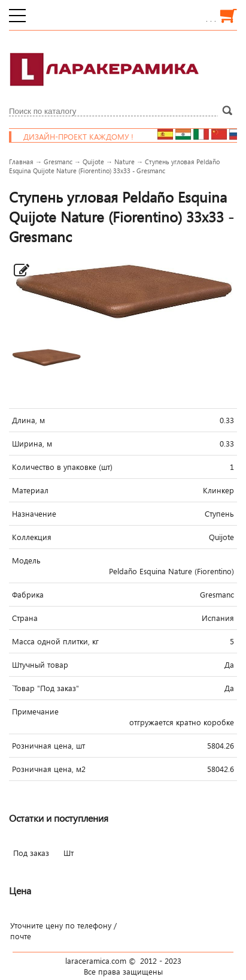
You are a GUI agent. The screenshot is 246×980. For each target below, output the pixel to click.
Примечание (35, 711)
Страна (25, 618)
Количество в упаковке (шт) (62, 467)
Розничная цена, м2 (49, 769)
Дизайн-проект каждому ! (89, 137)
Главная (21, 162)
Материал (30, 490)
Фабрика (28, 595)
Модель (26, 560)
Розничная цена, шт (48, 746)
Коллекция (32, 537)
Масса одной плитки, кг (55, 641)
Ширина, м (32, 444)
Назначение (34, 514)
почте (21, 936)
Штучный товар (40, 665)
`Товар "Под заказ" (45, 688)
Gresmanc (58, 162)
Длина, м (28, 420)
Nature (124, 162)
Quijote (93, 162)
